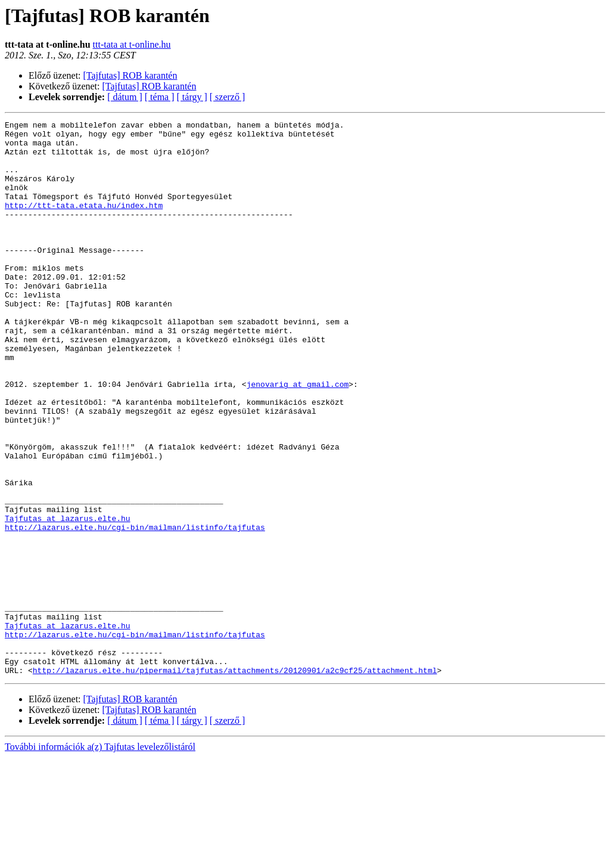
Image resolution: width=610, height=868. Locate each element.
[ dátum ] (125, 97)
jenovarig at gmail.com (298, 438)
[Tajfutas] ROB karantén (130, 75)
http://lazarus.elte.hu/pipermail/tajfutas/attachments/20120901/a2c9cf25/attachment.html (235, 781)
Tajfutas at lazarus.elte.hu (68, 599)
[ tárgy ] (192, 97)
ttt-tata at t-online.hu (132, 44)
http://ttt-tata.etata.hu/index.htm (84, 223)
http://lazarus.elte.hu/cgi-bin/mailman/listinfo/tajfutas (135, 609)
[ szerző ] (228, 97)
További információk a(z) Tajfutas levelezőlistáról (100, 858)
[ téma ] (160, 97)
